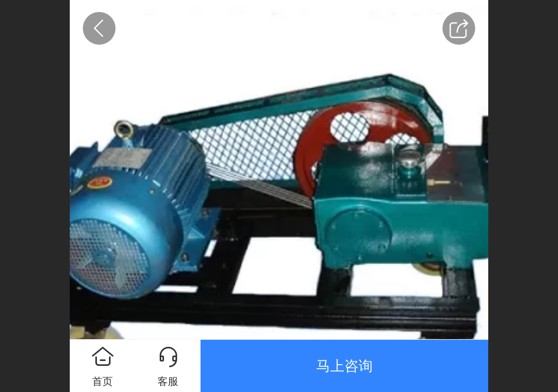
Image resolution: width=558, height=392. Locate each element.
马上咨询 (344, 366)
